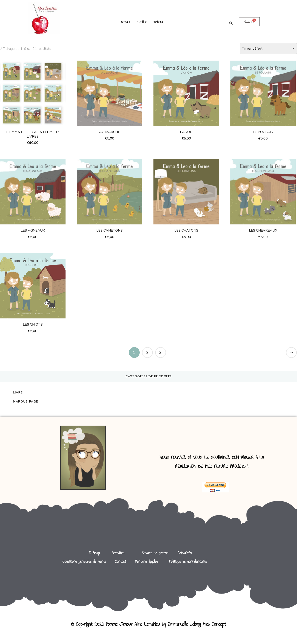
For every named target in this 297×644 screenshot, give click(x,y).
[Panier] (249, 22)
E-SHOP (142, 22)
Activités (118, 553)
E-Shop (94, 553)
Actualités (185, 553)
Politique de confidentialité (188, 561)
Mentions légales (146, 561)
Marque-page (25, 402)
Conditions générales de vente (84, 561)
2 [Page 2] (147, 353)
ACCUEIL (126, 22)
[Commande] (268, 49)
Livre (18, 393)
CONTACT (158, 22)
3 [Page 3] (160, 353)
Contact (120, 561)
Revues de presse (155, 553)
